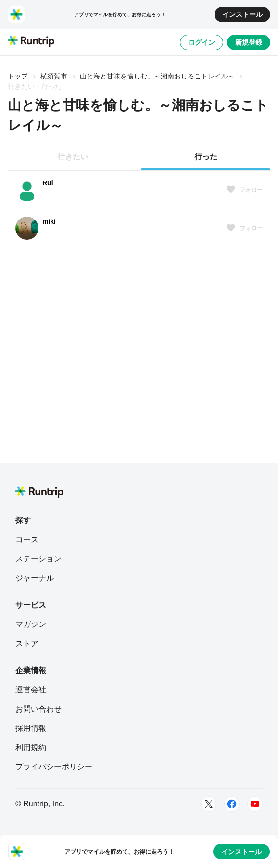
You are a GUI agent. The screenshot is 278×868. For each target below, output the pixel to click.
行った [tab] (206, 157)
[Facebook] (232, 804)
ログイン (202, 42)
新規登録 (249, 42)
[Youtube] (255, 804)
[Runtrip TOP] (31, 42)
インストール (242, 14)
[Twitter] (209, 804)
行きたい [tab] (73, 157)
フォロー (244, 190)
